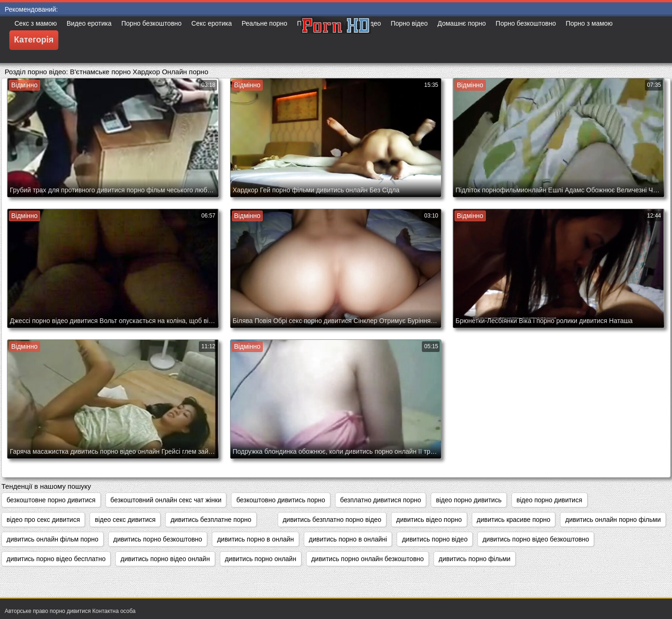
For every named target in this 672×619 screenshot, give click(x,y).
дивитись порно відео (435, 539)
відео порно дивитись (469, 500)
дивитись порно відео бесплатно (56, 559)
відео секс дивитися (125, 520)
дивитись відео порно (429, 520)
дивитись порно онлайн (261, 559)
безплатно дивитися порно (381, 500)
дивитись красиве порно (514, 520)
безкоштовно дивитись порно (280, 500)
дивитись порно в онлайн (255, 539)
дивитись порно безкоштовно (158, 539)
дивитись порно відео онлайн (165, 559)
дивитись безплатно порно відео (332, 520)
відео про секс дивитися (43, 520)
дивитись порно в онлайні (348, 539)
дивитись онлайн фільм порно (52, 539)
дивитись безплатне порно (211, 520)
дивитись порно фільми (475, 559)
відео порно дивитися (549, 500)
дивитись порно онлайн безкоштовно (367, 559)
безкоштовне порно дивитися (51, 500)
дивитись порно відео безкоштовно (536, 539)
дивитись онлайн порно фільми (613, 520)
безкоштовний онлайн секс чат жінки (166, 500)
